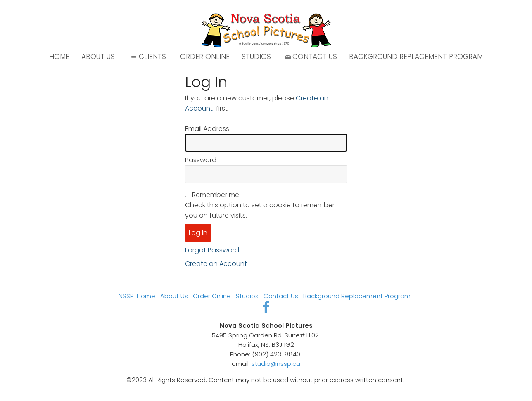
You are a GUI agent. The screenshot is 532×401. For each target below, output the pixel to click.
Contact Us (310, 57)
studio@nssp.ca (276, 364)
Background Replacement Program (416, 57)
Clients (147, 57)
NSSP (126, 296)
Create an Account (216, 264)
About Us (98, 57)
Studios (256, 57)
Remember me (216, 195)
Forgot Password (212, 250)
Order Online (205, 57)
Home (59, 57)
